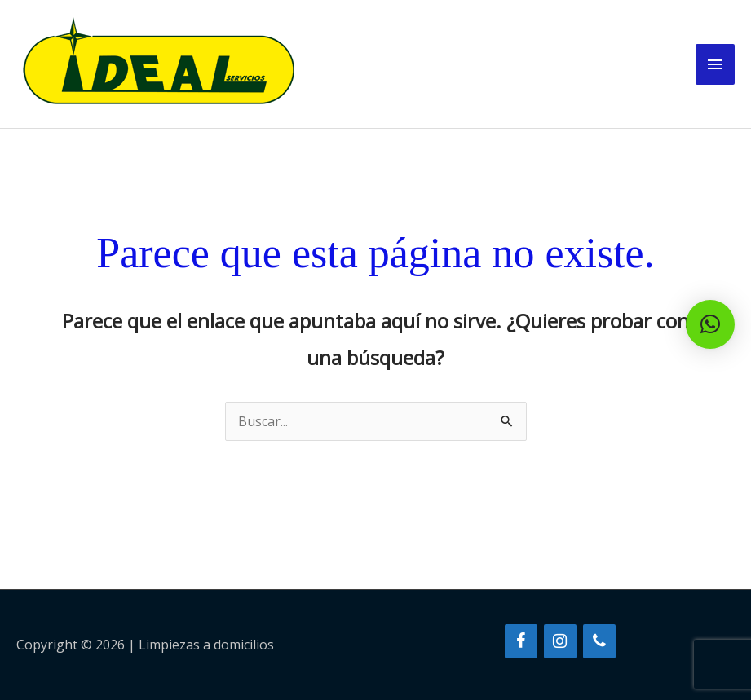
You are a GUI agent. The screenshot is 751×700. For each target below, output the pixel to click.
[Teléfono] (599, 641)
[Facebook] (521, 641)
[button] (710, 324)
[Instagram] (560, 641)
